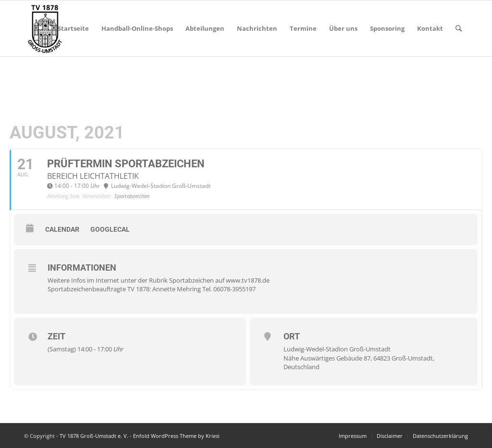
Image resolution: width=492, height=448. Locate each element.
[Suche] (459, 28)
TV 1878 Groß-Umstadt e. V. (94, 436)
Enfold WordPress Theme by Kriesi (176, 436)
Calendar (62, 229)
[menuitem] (73, 28)
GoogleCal (110, 229)
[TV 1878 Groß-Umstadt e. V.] (45, 28)
